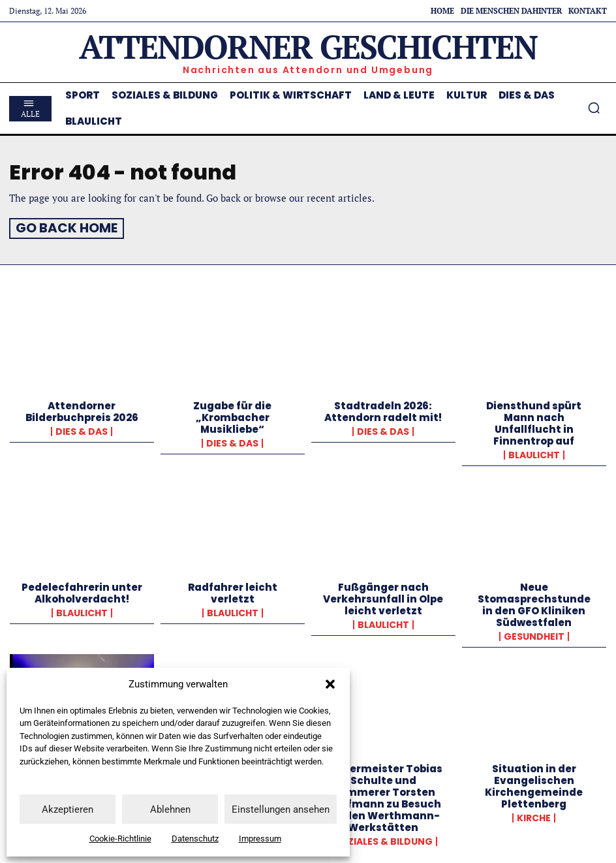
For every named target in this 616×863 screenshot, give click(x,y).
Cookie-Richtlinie (120, 839)
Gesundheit (534, 634)
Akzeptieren (68, 809)
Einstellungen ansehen (281, 809)
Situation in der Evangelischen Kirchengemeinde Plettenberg (534, 784)
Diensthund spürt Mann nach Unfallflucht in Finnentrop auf (534, 421)
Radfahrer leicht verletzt (233, 590)
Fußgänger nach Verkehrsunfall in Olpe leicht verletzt (383, 596)
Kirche (534, 815)
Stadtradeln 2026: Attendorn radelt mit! (383, 409)
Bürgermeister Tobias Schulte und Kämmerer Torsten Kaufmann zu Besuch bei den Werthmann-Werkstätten (383, 795)
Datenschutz (195, 839)
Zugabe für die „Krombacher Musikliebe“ (232, 415)
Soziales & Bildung (383, 839)
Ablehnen (170, 809)
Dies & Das (82, 429)
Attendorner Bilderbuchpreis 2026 (82, 409)
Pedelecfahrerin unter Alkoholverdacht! (82, 590)
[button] (330, 684)
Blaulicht (534, 452)
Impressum (260, 839)
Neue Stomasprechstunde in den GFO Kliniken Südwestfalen (534, 602)
